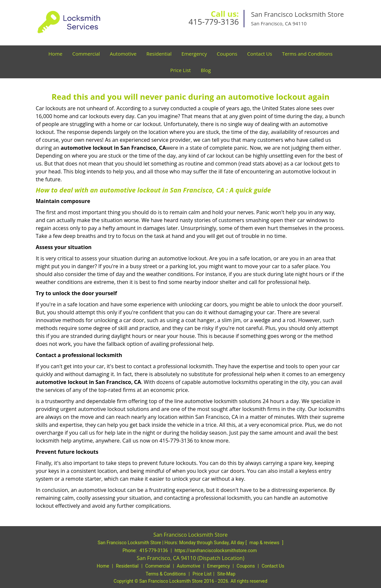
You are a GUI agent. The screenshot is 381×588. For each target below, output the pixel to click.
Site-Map (226, 574)
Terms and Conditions (307, 54)
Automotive (123, 54)
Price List (181, 70)
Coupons (227, 54)
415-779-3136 (214, 22)
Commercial (86, 54)
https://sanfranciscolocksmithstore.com (216, 550)
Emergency (194, 54)
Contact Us (260, 54)
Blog (206, 70)
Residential (159, 54)
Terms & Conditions (166, 574)
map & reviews (265, 543)
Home (55, 54)
